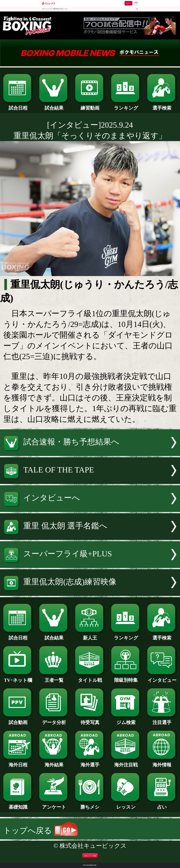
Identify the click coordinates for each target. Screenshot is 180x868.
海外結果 (54, 763)
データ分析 (54, 720)
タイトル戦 (90, 678)
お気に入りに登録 (90, 856)
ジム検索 (126, 720)
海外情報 (162, 763)
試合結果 (54, 106)
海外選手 (90, 763)
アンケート (54, 805)
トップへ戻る (41, 831)
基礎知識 (18, 805)
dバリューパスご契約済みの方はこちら (55, 9)
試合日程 (18, 106)
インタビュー (162, 678)
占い (162, 805)
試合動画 (18, 720)
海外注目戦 (126, 763)
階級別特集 (126, 678)
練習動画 (90, 106)
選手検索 (162, 106)
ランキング (126, 106)
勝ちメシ (90, 805)
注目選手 (162, 720)
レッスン (126, 805)
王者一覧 (54, 678)
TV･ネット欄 (18, 678)
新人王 (90, 636)
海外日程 (18, 763)
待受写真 (90, 720)
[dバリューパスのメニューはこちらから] (136, 4)
